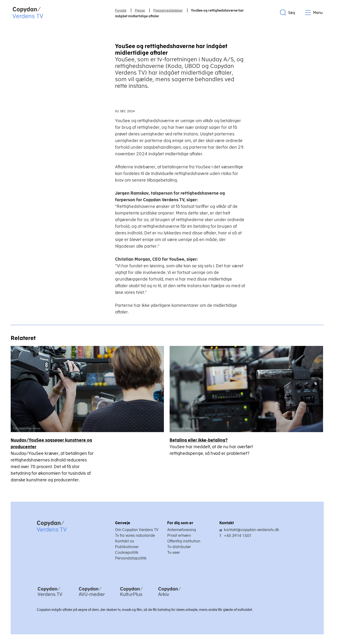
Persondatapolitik (131, 558)
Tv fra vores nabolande (135, 536)
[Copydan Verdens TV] (50, 597)
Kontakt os (125, 541)
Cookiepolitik (127, 553)
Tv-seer (174, 553)
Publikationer (127, 547)
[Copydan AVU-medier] (92, 597)
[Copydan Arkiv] (169, 597)
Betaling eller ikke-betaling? (199, 440)
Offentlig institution (184, 541)
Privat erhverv (179, 536)
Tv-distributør (179, 547)
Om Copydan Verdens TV (137, 530)
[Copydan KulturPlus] (131, 597)
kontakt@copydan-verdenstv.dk (252, 530)
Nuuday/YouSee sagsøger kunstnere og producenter (51, 444)
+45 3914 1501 (238, 536)
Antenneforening (182, 530)
